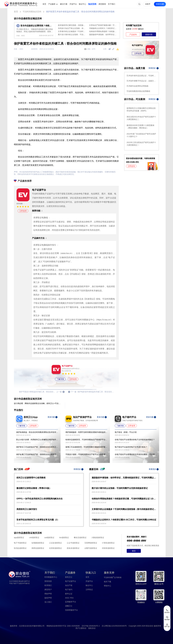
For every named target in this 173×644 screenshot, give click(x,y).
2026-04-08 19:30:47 (99, 482)
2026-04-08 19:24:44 (99, 503)
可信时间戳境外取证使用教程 (138, 91)
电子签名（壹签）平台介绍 (126, 432)
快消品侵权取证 (20, 548)
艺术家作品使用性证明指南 (137, 86)
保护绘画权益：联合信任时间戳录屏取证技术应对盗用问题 (37, 432)
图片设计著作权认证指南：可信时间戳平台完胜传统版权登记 (72, 35)
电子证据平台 (71, 581)
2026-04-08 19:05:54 (99, 524)
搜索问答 (149, 35)
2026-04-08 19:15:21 (99, 513)
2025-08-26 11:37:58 (24, 492)
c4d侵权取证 (34, 538)
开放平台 (73, 4)
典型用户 (48, 590)
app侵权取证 (19, 538)
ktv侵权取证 (64, 538)
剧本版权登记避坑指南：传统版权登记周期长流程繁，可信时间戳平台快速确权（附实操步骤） (72, 25)
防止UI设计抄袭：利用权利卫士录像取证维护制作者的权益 (37, 440)
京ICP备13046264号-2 (91, 626)
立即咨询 (131, 166)
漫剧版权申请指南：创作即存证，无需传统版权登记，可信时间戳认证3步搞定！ (103, 35)
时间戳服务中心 (51, 577)
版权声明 (48, 598)
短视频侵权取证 (38, 543)
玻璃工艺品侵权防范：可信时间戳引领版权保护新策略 (86, 447)
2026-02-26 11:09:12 (24, 482)
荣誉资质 (48, 581)
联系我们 (48, 585)
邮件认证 (69, 594)
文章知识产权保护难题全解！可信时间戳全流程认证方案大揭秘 (103, 25)
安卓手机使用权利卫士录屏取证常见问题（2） (38, 520)
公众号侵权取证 (73, 543)
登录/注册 (160, 4)
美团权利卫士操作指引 (27, 509)
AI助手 (148, 4)
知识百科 (92, 4)
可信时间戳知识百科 (32, 12)
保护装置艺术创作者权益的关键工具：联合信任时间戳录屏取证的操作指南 (80, 12)
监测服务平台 (71, 602)
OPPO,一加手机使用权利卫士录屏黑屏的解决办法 (39, 499)
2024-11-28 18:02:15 (24, 524)
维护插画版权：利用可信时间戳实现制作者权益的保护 (86, 432)
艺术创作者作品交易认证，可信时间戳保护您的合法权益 (142, 76)
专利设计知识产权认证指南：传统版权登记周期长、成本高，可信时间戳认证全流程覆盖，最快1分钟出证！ (72, 28)
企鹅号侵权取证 (91, 548)
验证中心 (82, 4)
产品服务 (52, 4)
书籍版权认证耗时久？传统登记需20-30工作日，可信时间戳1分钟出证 (103, 28)
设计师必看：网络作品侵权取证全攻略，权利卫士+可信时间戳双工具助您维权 (37, 403)
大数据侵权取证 (98, 538)
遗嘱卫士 (69, 606)
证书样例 (113, 577)
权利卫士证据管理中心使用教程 (31, 478)
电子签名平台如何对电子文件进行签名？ (131, 447)
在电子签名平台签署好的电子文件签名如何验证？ (135, 440)
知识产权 (69, 585)
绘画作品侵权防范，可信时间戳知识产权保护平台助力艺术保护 (86, 440)
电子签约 (69, 590)
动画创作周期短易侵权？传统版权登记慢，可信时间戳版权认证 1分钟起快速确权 (103, 31)
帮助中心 (108, 586)
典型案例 (102, 4)
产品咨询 (133, 35)
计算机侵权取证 (108, 543)
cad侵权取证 (49, 538)
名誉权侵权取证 (56, 548)
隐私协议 (92, 628)
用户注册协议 (81, 628)
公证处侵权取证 (56, 543)
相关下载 (108, 582)
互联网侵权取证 (91, 543)
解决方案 (64, 4)
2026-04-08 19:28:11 (99, 492)
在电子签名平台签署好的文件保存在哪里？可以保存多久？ (136, 454)
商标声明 (48, 594)
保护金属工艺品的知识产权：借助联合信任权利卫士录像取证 (37, 454)
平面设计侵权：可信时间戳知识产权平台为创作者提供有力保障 (86, 454)
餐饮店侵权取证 (80, 538)
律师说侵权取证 (38, 548)
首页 (44, 4)
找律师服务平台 (71, 610)
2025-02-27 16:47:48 (24, 513)
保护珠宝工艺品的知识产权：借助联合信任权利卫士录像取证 (37, 447)
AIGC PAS (69, 598)
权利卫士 (69, 577)
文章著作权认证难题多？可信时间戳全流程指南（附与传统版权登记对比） (72, 31)
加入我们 (48, 602)
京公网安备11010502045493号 (114, 626)
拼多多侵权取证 (73, 548)
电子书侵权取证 (20, 543)
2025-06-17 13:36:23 (24, 503)
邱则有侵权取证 (108, 548)
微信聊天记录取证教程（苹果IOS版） (34, 488)
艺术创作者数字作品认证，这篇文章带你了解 (142, 81)
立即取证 (89, 590)
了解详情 (60, 379)
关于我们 (112, 4)
